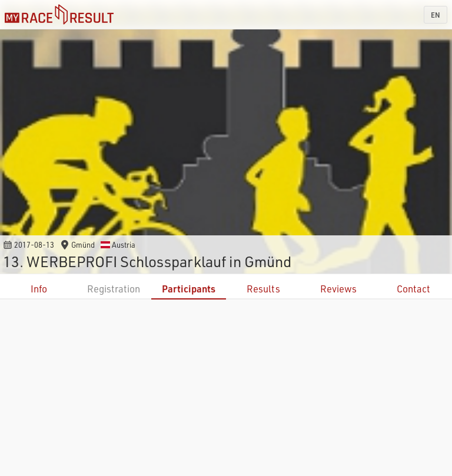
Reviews (338, 289)
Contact (413, 289)
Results (263, 289)
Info (39, 289)
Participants (189, 289)
